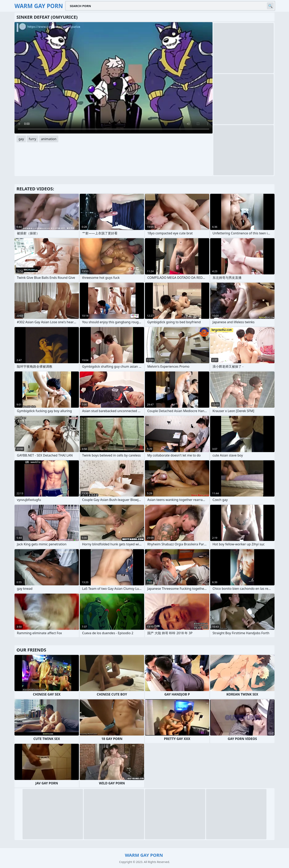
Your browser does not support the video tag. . (114, 78)
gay (21, 139)
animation (49, 139)
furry (33, 139)
